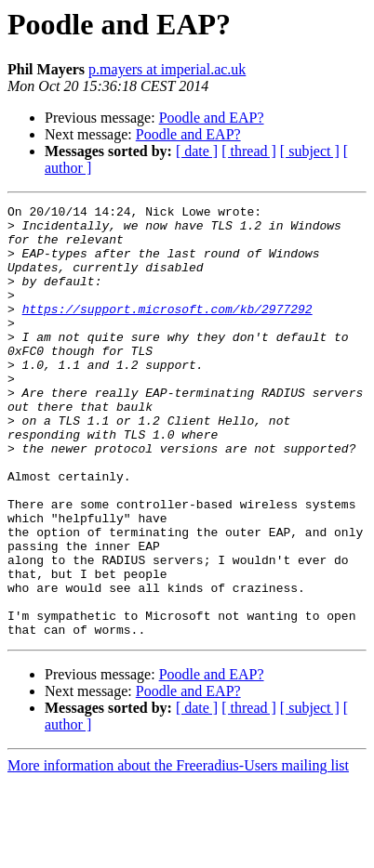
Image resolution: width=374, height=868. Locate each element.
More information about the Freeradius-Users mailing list (178, 852)
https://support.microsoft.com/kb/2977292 (167, 331)
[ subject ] (310, 151)
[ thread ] (249, 151)
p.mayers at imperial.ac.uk (167, 69)
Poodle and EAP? (212, 118)
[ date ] (197, 151)
